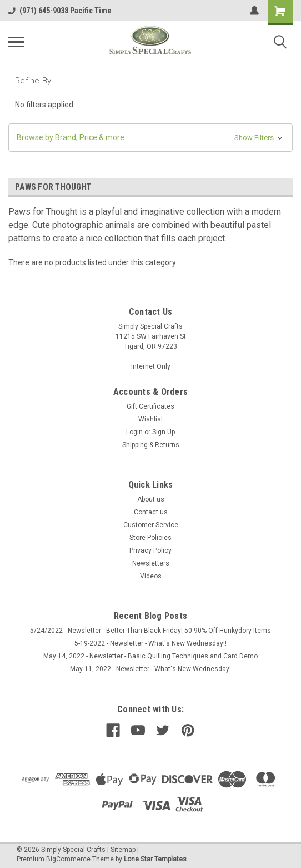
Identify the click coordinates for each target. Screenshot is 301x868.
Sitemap (123, 850)
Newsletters (151, 563)
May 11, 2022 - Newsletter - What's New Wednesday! (150, 669)
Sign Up (164, 432)
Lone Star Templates (155, 859)
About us (151, 499)
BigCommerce (68, 859)
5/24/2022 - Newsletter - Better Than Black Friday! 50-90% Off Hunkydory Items (150, 631)
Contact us (151, 512)
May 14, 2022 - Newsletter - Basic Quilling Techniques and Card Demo (150, 656)
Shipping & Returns (151, 445)
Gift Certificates (150, 406)
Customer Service (151, 525)
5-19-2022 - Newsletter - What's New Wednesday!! (150, 643)
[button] (150, 138)
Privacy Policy (150, 550)
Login (134, 432)
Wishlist (151, 419)
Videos (151, 576)
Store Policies (150, 538)
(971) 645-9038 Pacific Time (60, 11)
